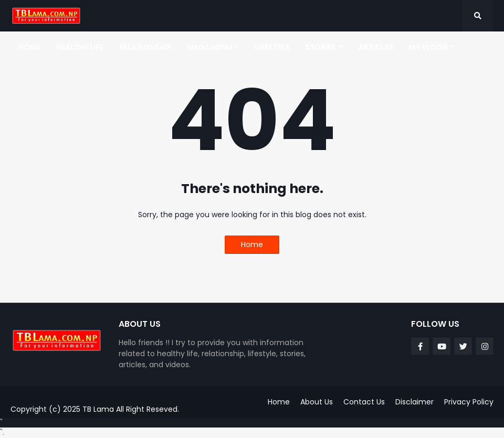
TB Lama (98, 409)
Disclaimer (414, 402)
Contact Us (364, 402)
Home (252, 244)
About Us (317, 402)
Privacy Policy (469, 402)
